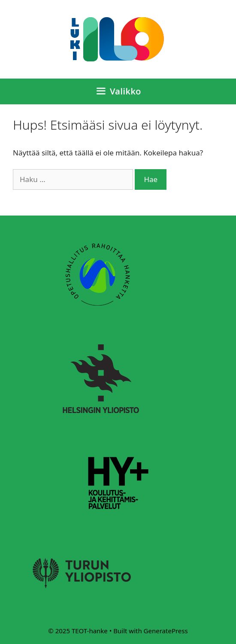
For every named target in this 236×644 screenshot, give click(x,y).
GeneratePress (166, 631)
